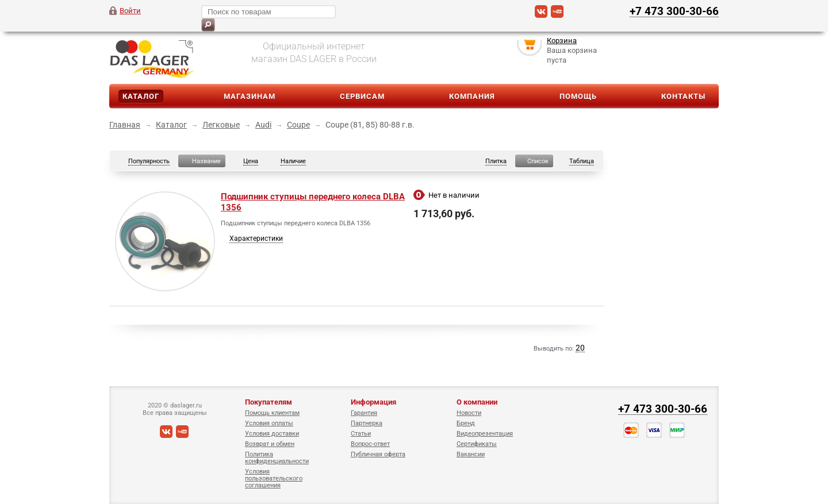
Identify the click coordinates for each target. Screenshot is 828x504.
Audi (263, 125)
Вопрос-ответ (370, 444)
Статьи (361, 434)
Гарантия (364, 413)
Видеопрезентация (485, 434)
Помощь (578, 96)
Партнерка (367, 423)
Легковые (221, 125)
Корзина (562, 42)
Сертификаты (477, 444)
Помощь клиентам (272, 413)
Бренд (466, 423)
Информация (373, 402)
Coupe (298, 125)
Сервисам (362, 96)
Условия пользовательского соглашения (274, 478)
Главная (125, 125)
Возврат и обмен (270, 444)
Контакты (683, 96)
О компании (477, 402)
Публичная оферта (378, 454)
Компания (472, 96)
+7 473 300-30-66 (674, 11)
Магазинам (250, 96)
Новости (469, 413)
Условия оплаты (269, 423)
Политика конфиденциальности (277, 458)
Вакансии (471, 454)
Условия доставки (272, 434)
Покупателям (269, 402)
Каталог (141, 96)
